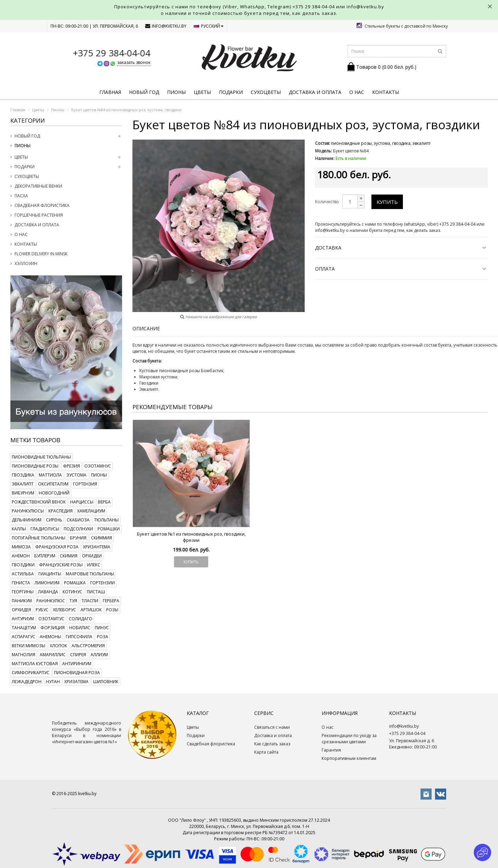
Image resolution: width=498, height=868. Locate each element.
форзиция (53, 628)
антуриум (23, 619)
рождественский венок (39, 502)
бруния (78, 538)
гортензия (85, 484)
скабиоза (78, 520)
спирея (78, 655)
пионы (99, 475)
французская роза (57, 547)
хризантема (97, 547)
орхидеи (92, 556)
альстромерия (88, 646)
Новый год (144, 92)
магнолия (24, 655)
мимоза (21, 547)
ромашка (75, 583)
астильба (23, 574)
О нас (357, 92)
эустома (76, 475)
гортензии (103, 583)
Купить (387, 202)
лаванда (48, 592)
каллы (19, 529)
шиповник (106, 682)
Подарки (231, 92)
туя (73, 601)
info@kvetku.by (166, 26)
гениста (21, 583)
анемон (21, 556)
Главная (110, 92)
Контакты (386, 92)
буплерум (45, 556)
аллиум (99, 655)
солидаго (81, 619)
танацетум (24, 628)
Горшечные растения (39, 215)
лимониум (47, 583)
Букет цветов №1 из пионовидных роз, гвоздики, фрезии (191, 537)
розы (112, 610)
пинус (102, 628)
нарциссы (82, 502)
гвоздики (23, 565)
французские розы (61, 565)
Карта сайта (266, 752)
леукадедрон (27, 682)
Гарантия (331, 750)
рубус (42, 610)
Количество (327, 202)
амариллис (53, 655)
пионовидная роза (77, 673)
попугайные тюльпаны (39, 538)
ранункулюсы (28, 511)
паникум (22, 601)
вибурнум (23, 493)
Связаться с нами (272, 727)
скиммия (102, 538)
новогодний (54, 493)
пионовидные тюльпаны (41, 457)
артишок (91, 610)
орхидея (21, 610)
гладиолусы (45, 529)
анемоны (50, 637)
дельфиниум (27, 520)
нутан (53, 682)
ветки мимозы (29, 646)
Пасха (21, 196)
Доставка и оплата (315, 92)
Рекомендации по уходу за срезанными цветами (349, 739)
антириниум (77, 664)
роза (103, 637)
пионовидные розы (35, 466)
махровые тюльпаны (90, 574)
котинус (72, 592)
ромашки (109, 529)
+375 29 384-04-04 (314, 7)
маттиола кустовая (35, 664)
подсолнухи (78, 529)
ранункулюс (51, 601)
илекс (94, 565)
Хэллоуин (26, 263)
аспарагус (24, 637)
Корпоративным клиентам (349, 758)
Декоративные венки (38, 186)
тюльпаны (106, 520)
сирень (54, 520)
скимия (69, 556)
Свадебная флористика (42, 205)
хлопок (58, 646)
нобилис (80, 628)
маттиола (50, 475)
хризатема (76, 682)
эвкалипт (23, 484)
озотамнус (98, 466)
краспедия (61, 511)
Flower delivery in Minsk (41, 254)
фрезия (71, 466)
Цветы (202, 92)
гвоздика (23, 475)
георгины (23, 592)
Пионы (176, 92)
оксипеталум (53, 484)
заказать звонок (134, 62)
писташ (96, 592)
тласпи (90, 601)
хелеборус (64, 610)
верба (104, 502)
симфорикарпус (31, 673)
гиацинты (50, 574)
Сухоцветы (266, 92)
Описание (146, 328)
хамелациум (91, 511)
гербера (111, 601)
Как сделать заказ (272, 744)
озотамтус (51, 619)
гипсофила (79, 637)
